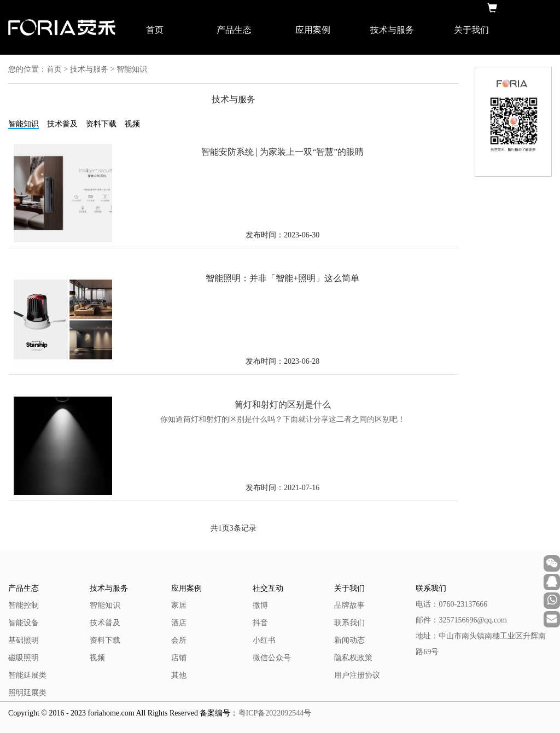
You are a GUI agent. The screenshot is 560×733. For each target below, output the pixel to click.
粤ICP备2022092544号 (275, 713)
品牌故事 (349, 605)
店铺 (179, 658)
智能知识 (24, 124)
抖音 (260, 623)
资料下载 (101, 124)
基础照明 (24, 640)
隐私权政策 (353, 658)
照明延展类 (27, 693)
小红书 (264, 640)
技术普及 (62, 124)
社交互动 (268, 588)
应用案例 (313, 30)
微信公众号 (272, 658)
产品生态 (234, 30)
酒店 (179, 623)
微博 (260, 605)
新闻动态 (349, 640)
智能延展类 (27, 675)
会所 (179, 640)
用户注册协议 (357, 675)
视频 (132, 124)
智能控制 (24, 605)
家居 (179, 605)
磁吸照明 (24, 658)
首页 (155, 30)
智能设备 (24, 623)
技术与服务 (392, 30)
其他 (179, 675)
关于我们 (471, 30)
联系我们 (349, 623)
